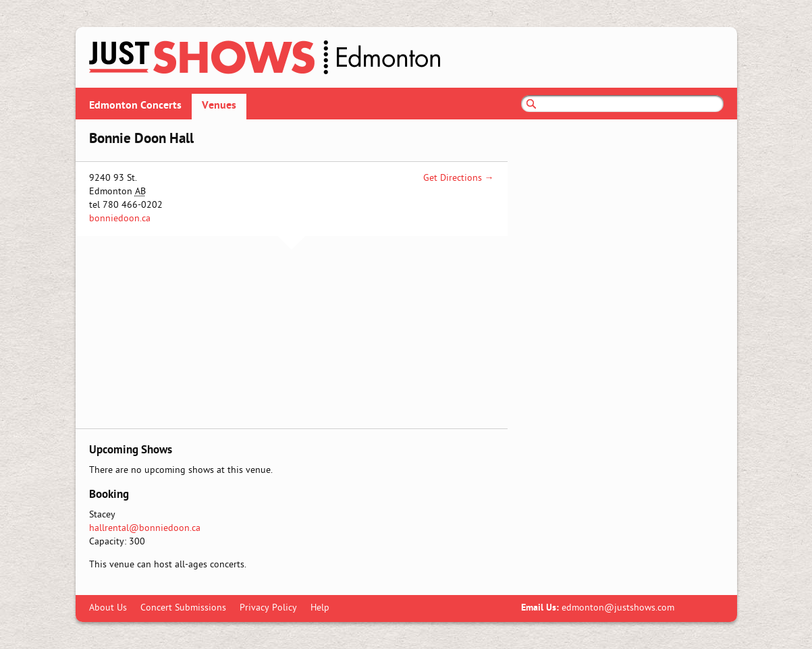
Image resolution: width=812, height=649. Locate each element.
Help (320, 608)
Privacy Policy (268, 608)
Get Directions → (459, 178)
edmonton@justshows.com (618, 608)
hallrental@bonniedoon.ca (145, 529)
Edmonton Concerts (135, 106)
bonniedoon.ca (120, 219)
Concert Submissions (183, 608)
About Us (108, 608)
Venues (219, 106)
